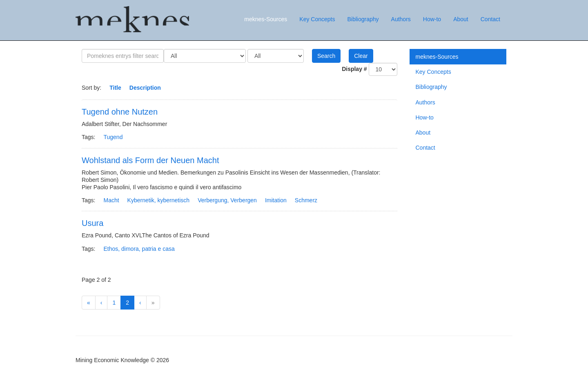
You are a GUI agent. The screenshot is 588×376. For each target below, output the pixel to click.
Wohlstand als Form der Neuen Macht (150, 160)
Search (326, 56)
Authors (401, 19)
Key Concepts (317, 19)
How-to (432, 19)
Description (145, 88)
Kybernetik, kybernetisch (159, 200)
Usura (92, 223)
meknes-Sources (266, 19)
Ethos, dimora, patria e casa (139, 249)
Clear (361, 56)
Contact (490, 19)
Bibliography (363, 19)
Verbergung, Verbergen (227, 200)
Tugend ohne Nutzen (120, 112)
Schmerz (306, 200)
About (461, 19)
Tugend (113, 137)
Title (115, 88)
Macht (111, 200)
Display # (354, 69)
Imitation (276, 200)
